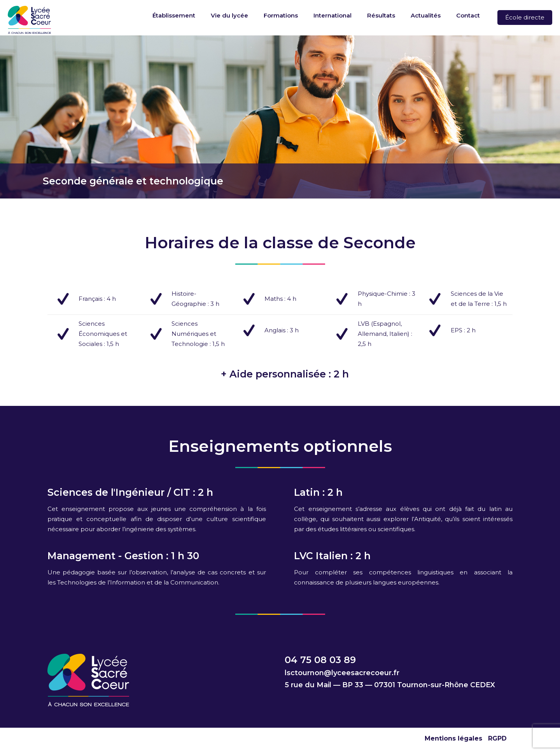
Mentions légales (453, 738)
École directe (525, 17)
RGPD (497, 738)
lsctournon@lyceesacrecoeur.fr (342, 673)
